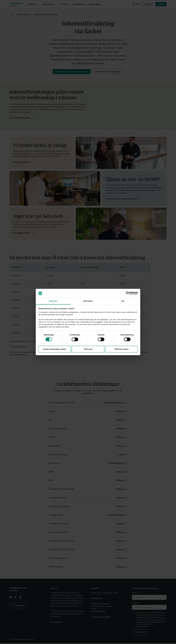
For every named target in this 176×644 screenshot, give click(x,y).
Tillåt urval (88, 349)
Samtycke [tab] (53, 301)
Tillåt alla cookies (121, 349)
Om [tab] (123, 301)
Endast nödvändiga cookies (55, 349)
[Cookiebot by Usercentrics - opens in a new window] (128, 293)
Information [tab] (88, 301)
